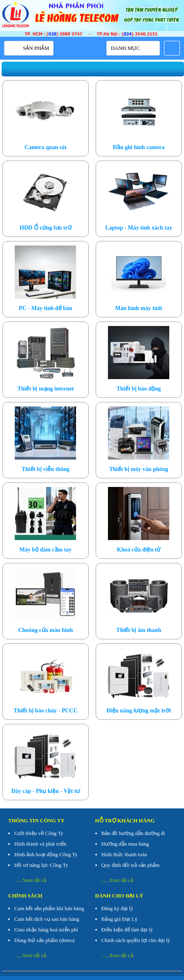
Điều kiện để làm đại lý (127, 930)
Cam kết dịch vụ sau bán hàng (47, 919)
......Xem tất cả (30, 880)
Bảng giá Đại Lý (120, 919)
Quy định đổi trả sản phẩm (131, 865)
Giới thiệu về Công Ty (39, 833)
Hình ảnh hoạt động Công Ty (46, 854)
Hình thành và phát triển (40, 844)
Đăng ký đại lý (117, 908)
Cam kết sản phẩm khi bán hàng (49, 908)
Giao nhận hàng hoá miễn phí (46, 930)
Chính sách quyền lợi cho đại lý (136, 940)
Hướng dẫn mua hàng (125, 844)
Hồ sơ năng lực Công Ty (41, 865)
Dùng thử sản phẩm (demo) (44, 940)
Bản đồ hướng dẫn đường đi (133, 833)
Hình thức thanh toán (124, 854)
